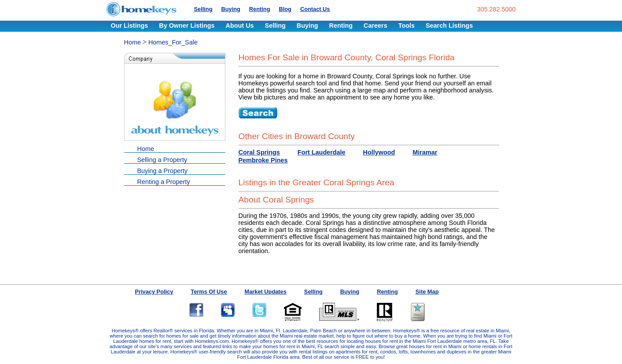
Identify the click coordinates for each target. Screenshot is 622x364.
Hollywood (379, 152)
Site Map (427, 292)
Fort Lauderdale (322, 152)
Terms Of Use (209, 292)
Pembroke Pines (263, 160)
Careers (375, 26)
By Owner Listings (187, 26)
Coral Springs (259, 152)
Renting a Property (164, 182)
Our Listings (130, 26)
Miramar (425, 152)
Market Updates (266, 292)
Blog (285, 9)
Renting (260, 9)
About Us (240, 26)
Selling (203, 9)
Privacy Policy (154, 292)
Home (132, 42)
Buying (230, 9)
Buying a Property (162, 171)
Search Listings (449, 26)
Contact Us (315, 9)
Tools (407, 26)
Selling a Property (162, 160)
